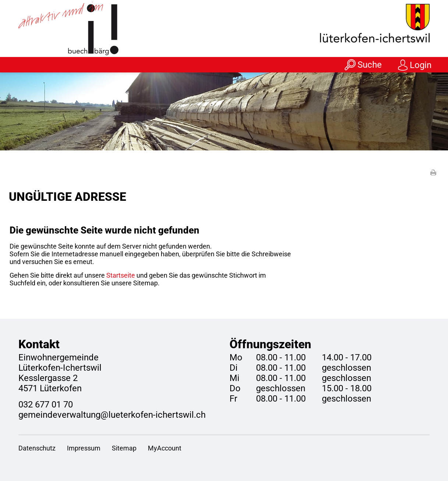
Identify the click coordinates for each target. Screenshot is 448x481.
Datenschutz (37, 448)
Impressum (84, 448)
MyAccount (165, 448)
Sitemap (124, 448)
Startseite (121, 275)
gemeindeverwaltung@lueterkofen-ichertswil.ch (112, 415)
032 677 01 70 (46, 405)
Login (421, 65)
